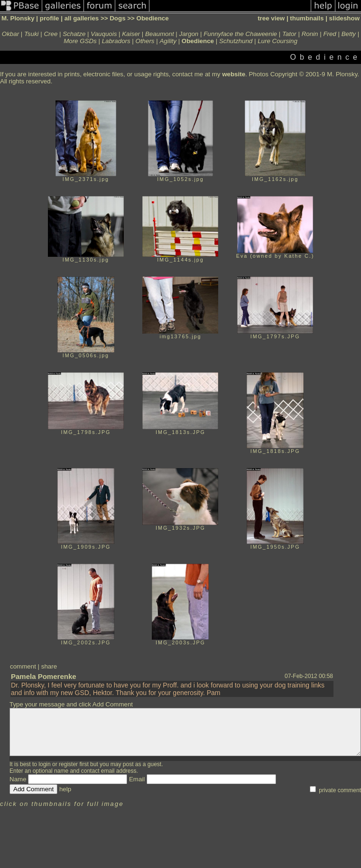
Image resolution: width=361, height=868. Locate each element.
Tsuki (32, 34)
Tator (289, 34)
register (68, 764)
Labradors (116, 41)
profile (50, 18)
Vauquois (104, 34)
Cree (51, 34)
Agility (168, 41)
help (65, 789)
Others (145, 41)
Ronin (310, 34)
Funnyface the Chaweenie (240, 34)
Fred (329, 34)
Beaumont (160, 34)
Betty (349, 34)
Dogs (117, 18)
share (49, 666)
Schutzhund (236, 41)
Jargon (189, 34)
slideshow (344, 18)
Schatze (74, 34)
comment (23, 666)
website (234, 74)
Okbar (10, 34)
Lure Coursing (278, 41)
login (44, 764)
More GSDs (80, 41)
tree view (271, 18)
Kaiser (131, 34)
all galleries (82, 18)
